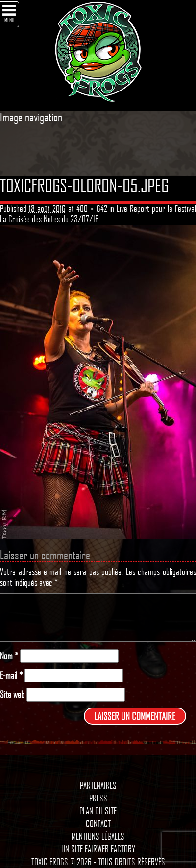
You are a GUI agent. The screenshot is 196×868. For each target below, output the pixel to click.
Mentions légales (98, 836)
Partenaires (98, 785)
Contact (98, 823)
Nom (9, 656)
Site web (12, 695)
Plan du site (98, 811)
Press (98, 798)
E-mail (11, 675)
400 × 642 (92, 208)
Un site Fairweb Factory (98, 849)
